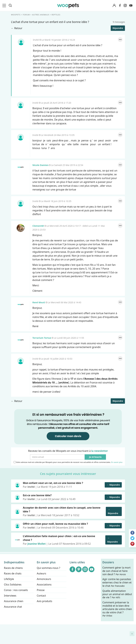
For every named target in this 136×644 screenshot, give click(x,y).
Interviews (10, 596)
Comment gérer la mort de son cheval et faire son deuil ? (117, 571)
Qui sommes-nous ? (49, 568)
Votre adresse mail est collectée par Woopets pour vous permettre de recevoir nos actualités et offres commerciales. (68, 462)
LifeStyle (9, 579)
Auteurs (42, 573)
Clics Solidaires (13, 585)
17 (72, 379)
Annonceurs (44, 579)
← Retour (17, 28)
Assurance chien (14, 601)
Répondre (118, 28)
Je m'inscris (95, 457)
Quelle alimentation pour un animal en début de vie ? (117, 594)
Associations (44, 585)
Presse (41, 590)
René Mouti (21, 305)
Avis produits (45, 601)
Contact (41, 596)
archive (64, 383)
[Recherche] (10, 6)
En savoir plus (117, 462)
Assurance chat (13, 607)
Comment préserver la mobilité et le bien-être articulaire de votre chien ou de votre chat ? (117, 609)
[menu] (5, 6)
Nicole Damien (21, 167)
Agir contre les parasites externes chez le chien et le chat (117, 583)
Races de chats (13, 573)
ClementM (21, 228)
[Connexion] (114, 6)
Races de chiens (13, 568)
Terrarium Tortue (21, 340)
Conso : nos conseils (16, 590)
